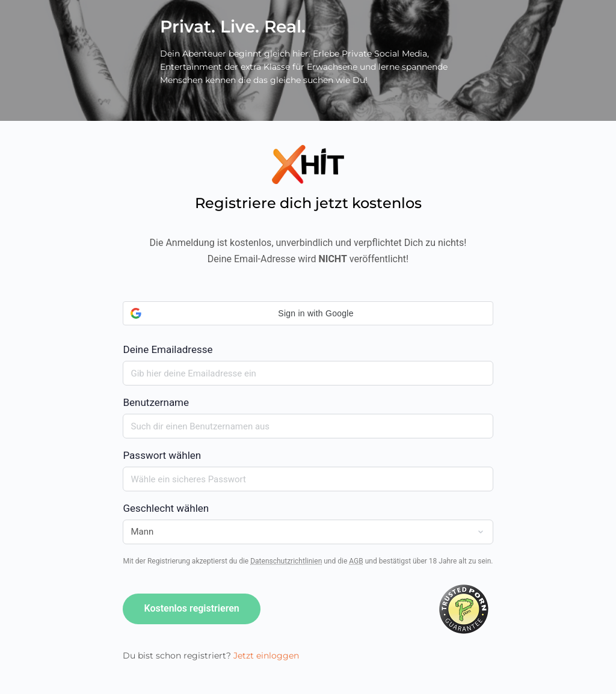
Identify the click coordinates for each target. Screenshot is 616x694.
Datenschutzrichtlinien (286, 561)
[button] (308, 313)
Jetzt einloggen (266, 656)
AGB (356, 561)
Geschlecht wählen (166, 508)
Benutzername (156, 402)
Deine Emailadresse (308, 328)
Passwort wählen (162, 455)
